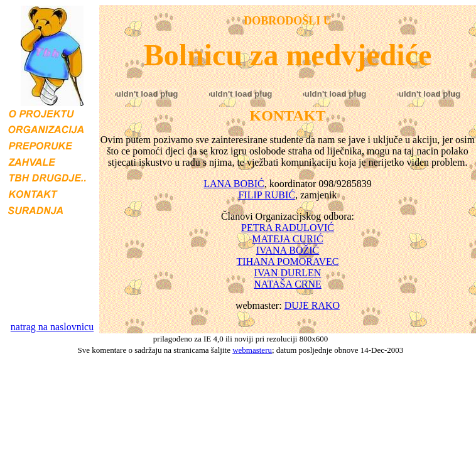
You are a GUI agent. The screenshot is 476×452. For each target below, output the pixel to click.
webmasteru (252, 350)
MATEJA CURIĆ (287, 239)
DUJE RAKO (312, 305)
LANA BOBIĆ (234, 184)
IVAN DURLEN (288, 273)
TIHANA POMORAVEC (288, 261)
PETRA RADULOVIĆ (288, 228)
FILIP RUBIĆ (267, 195)
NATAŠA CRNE (288, 284)
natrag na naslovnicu (52, 327)
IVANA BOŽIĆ (288, 250)
